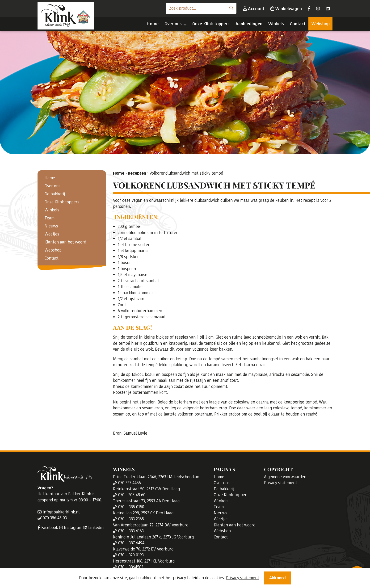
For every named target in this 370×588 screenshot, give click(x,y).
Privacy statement (281, 483)
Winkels (276, 24)
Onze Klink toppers (211, 24)
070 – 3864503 (128, 567)
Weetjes (52, 234)
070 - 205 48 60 (129, 495)
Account (254, 9)
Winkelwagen (286, 9)
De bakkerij (55, 194)
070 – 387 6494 (129, 543)
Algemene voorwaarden (285, 477)
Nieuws (51, 226)
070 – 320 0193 (128, 555)
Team (50, 218)
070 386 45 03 (52, 518)
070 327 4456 (127, 483)
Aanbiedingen (249, 24)
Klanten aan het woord (65, 242)
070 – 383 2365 (128, 519)
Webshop (321, 24)
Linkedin (94, 528)
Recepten (137, 173)
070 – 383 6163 (128, 531)
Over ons (173, 24)
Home (153, 24)
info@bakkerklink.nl (59, 512)
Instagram (71, 528)
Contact (298, 24)
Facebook (48, 528)
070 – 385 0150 (129, 507)
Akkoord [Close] (277, 579)
